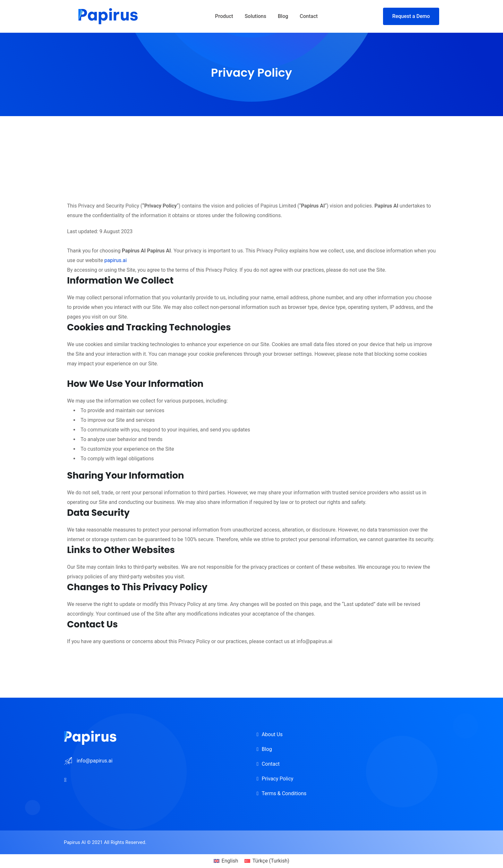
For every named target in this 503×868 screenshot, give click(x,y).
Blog (283, 16)
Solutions (256, 16)
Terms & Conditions (284, 793)
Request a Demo (411, 16)
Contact (309, 16)
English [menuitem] (230, 861)
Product (224, 16)
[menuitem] (226, 861)
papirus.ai (115, 260)
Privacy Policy (278, 779)
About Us (272, 734)
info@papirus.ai (95, 761)
